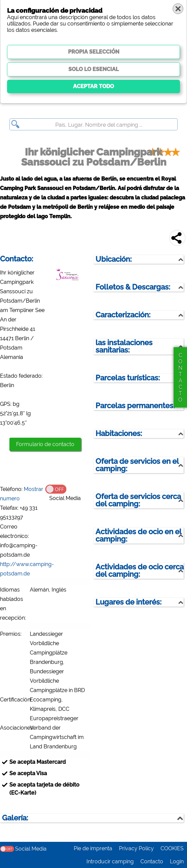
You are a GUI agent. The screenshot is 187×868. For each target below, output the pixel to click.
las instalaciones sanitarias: (124, 346)
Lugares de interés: (129, 602)
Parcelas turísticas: (128, 378)
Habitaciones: (119, 433)
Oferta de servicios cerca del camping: (138, 500)
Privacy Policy (136, 848)
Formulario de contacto (45, 444)
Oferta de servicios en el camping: (137, 465)
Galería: (15, 818)
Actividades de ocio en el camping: (139, 535)
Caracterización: (123, 315)
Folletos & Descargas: (133, 287)
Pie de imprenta (93, 848)
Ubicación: (114, 259)
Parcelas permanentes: (135, 406)
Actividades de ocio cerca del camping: (140, 571)
